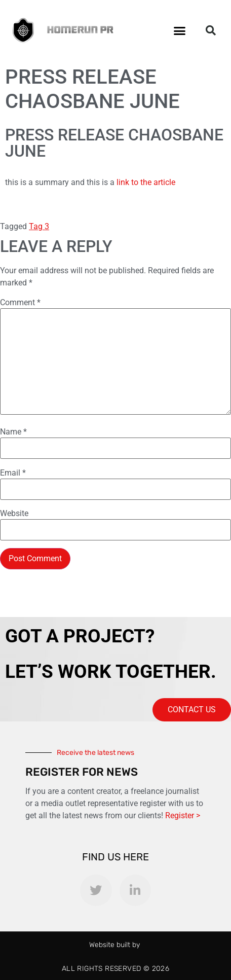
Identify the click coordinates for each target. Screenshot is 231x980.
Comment (20, 303)
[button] (180, 30)
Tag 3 (39, 226)
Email (13, 473)
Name (13, 432)
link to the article (147, 182)
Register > (183, 815)
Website (14, 514)
